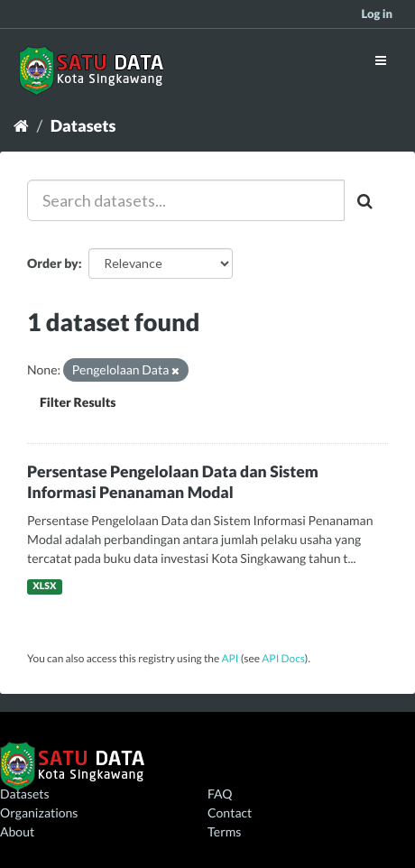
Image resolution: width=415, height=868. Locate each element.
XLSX (44, 586)
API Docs (283, 658)
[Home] (21, 125)
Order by (53, 263)
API (230, 658)
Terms (224, 831)
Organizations (39, 813)
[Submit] (366, 200)
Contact (230, 813)
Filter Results (78, 402)
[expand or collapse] (381, 60)
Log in (377, 14)
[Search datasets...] (186, 200)
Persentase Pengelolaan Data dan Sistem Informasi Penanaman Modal (173, 482)
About (17, 831)
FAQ (220, 794)
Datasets (83, 125)
